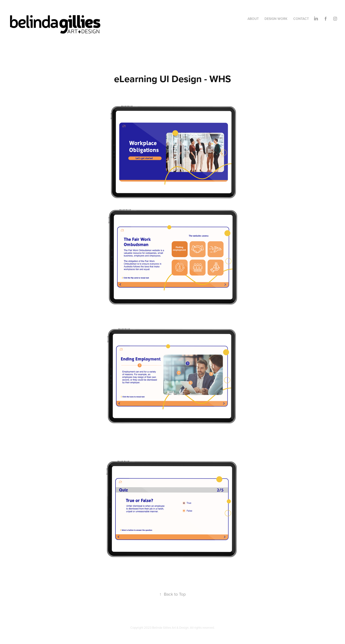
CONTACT (301, 19)
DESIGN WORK (276, 19)
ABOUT (253, 19)
